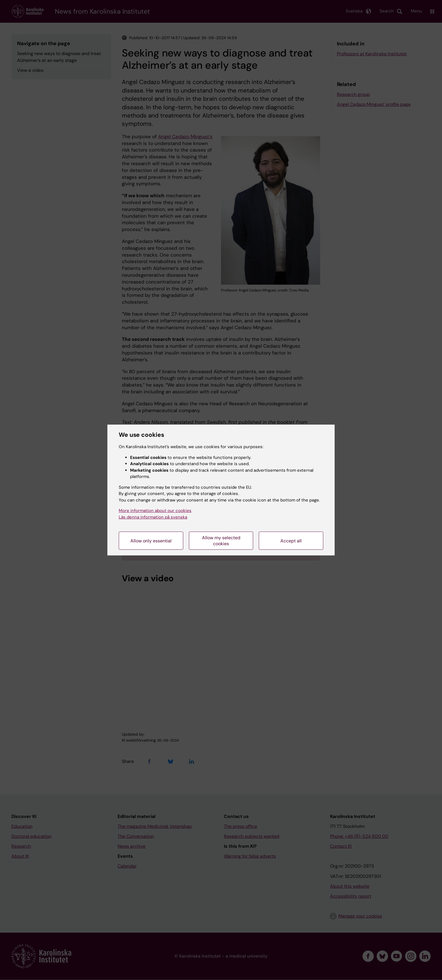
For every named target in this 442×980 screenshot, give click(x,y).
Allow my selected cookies (221, 541)
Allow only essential (151, 541)
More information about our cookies (155, 511)
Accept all (291, 541)
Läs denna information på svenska (153, 517)
